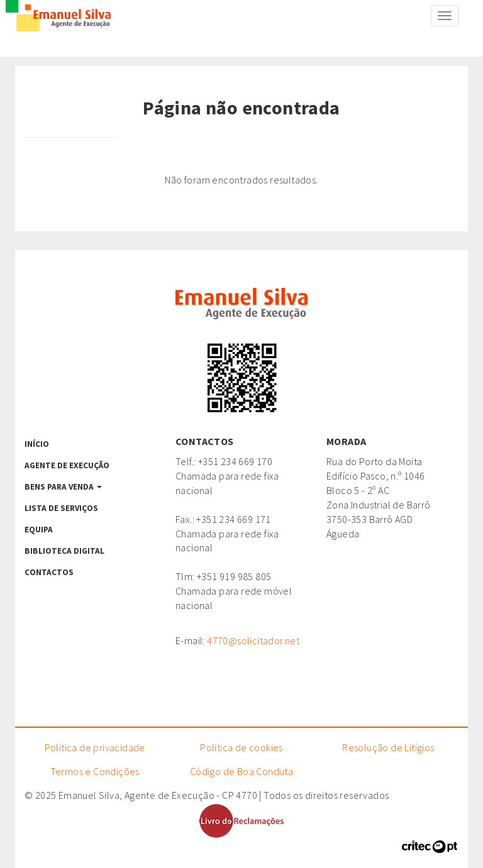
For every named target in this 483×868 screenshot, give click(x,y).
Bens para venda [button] (63, 487)
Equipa (39, 530)
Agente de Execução (67, 465)
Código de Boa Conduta (241, 771)
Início (37, 444)
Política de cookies (241, 747)
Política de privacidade (95, 747)
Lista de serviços (61, 508)
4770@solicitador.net (253, 640)
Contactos (49, 572)
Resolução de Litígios (388, 747)
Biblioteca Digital (64, 551)
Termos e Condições (95, 771)
